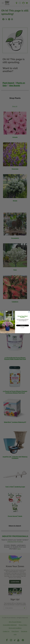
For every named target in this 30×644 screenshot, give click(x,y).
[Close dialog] (29, 312)
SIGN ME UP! (22, 325)
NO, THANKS (22, 328)
